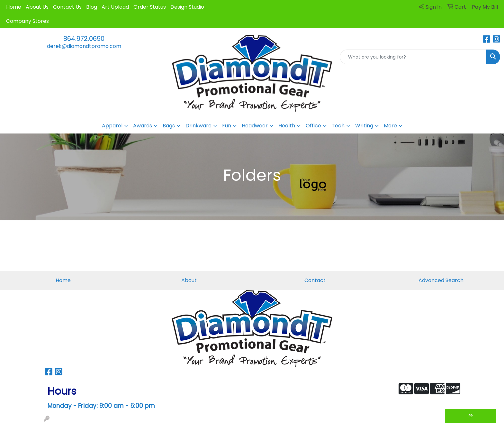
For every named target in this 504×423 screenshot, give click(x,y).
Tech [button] (338, 126)
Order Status (150, 7)
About (189, 280)
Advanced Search (441, 280)
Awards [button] (143, 126)
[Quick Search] (413, 57)
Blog (92, 7)
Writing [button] (364, 126)
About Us (37, 7)
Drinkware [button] (198, 126)
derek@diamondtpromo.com (84, 46)
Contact (315, 280)
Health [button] (287, 126)
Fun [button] (227, 126)
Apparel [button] (112, 126)
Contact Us (67, 7)
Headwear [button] (255, 126)
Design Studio (187, 7)
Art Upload (115, 7)
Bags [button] (169, 126)
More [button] (390, 126)
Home (14, 7)
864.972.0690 (84, 39)
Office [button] (313, 126)
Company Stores (27, 21)
